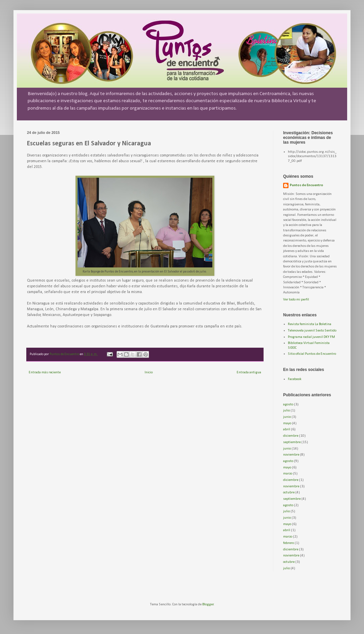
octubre (289, 493)
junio (287, 417)
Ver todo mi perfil (296, 300)
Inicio (149, 372)
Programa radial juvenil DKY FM (311, 337)
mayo (287, 423)
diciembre (291, 436)
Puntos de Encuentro (307, 185)
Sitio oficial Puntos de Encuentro (312, 354)
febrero (289, 543)
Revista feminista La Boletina (310, 324)
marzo (288, 474)
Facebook (295, 379)
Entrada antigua (249, 372)
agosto (288, 405)
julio (286, 411)
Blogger (208, 604)
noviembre (291, 455)
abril (287, 429)
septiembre (292, 442)
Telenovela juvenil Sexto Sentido (312, 331)
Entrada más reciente (45, 372)
